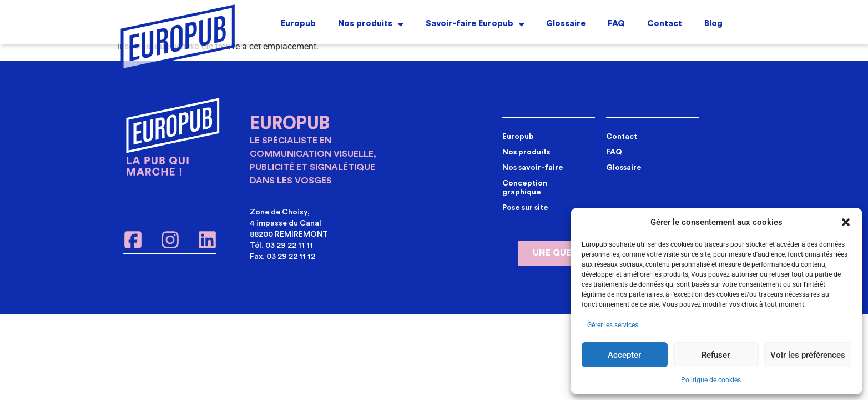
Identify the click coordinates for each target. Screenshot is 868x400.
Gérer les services (613, 325)
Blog (713, 22)
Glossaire (566, 22)
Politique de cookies (711, 380)
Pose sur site (525, 208)
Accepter (624, 355)
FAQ (616, 22)
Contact (665, 22)
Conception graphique (525, 188)
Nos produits (370, 23)
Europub (298, 22)
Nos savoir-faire (533, 168)
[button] (846, 222)
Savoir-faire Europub (475, 23)
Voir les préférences (808, 355)
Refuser (716, 355)
